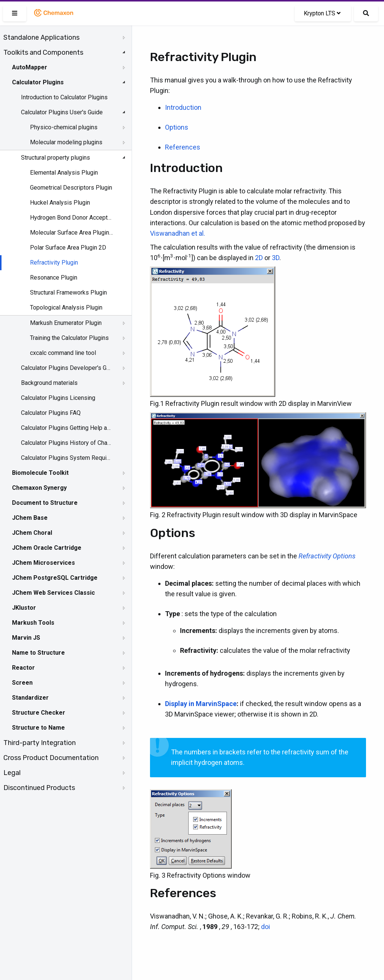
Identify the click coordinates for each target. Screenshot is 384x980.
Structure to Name (38, 728)
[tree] (66, 413)
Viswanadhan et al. (178, 233)
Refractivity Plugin (54, 263)
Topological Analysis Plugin (66, 307)
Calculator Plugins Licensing (58, 398)
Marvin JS (26, 638)
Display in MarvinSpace (201, 704)
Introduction (183, 107)
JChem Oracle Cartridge (47, 548)
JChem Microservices (43, 563)
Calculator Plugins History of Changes (66, 443)
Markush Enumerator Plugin (66, 323)
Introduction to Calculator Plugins (64, 97)
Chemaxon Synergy (39, 488)
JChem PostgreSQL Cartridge (55, 578)
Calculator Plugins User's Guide (62, 112)
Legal (12, 773)
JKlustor (24, 608)
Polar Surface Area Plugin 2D (68, 248)
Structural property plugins (55, 158)
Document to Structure (45, 503)
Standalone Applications (41, 37)
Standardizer (30, 698)
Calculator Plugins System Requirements (66, 458)
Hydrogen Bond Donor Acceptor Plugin (72, 218)
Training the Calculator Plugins (69, 338)
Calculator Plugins (38, 82)
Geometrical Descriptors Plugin (71, 188)
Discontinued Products (39, 788)
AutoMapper (30, 67)
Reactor (23, 668)
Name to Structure (38, 653)
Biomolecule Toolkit (40, 473)
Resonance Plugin (54, 278)
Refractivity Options (327, 556)
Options (177, 127)
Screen (22, 683)
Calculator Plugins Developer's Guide (66, 368)
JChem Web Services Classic (53, 593)
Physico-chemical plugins (64, 127)
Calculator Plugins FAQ (51, 413)
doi (265, 927)
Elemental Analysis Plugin (64, 173)
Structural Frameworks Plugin (68, 293)
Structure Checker (39, 713)
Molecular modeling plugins (66, 142)
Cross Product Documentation (51, 758)
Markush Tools (33, 623)
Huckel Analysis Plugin (60, 203)
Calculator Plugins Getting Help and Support (66, 428)
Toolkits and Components (43, 52)
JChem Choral (32, 533)
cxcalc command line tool (63, 353)
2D (259, 258)
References (183, 147)
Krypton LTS (322, 13)
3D (276, 258)
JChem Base (30, 518)
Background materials (49, 383)
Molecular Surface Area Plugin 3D (72, 233)
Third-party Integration (40, 743)
